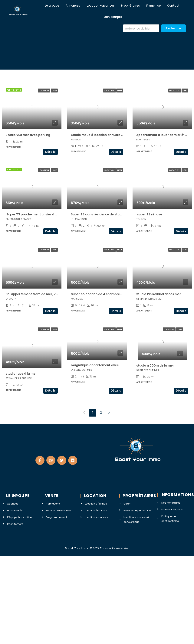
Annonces (73, 6)
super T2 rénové (149, 214)
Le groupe (52, 6)
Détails (50, 152)
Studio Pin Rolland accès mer (159, 294)
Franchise (153, 6)
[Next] (109, 413)
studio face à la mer (21, 374)
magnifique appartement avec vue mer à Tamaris (110, 365)
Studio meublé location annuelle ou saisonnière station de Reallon (122, 135)
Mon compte (113, 17)
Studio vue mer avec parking (28, 135)
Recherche (173, 28)
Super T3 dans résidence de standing (100, 214)
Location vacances (101, 6)
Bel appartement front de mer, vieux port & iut (41, 294)
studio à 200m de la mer (155, 366)
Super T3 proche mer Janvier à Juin (33, 214)
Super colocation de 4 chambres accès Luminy (107, 294)
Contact (173, 6)
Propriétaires (130, 6)
